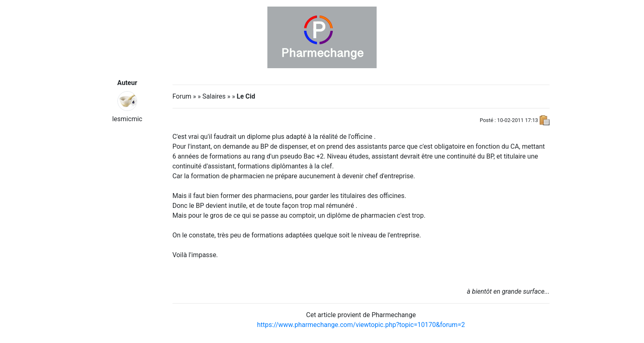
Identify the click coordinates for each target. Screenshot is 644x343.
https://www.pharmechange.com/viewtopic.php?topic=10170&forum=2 (361, 325)
